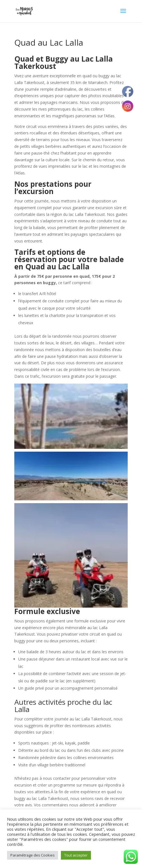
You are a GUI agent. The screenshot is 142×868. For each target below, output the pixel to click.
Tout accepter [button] (76, 855)
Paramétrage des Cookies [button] (33, 855)
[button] (71, 416)
